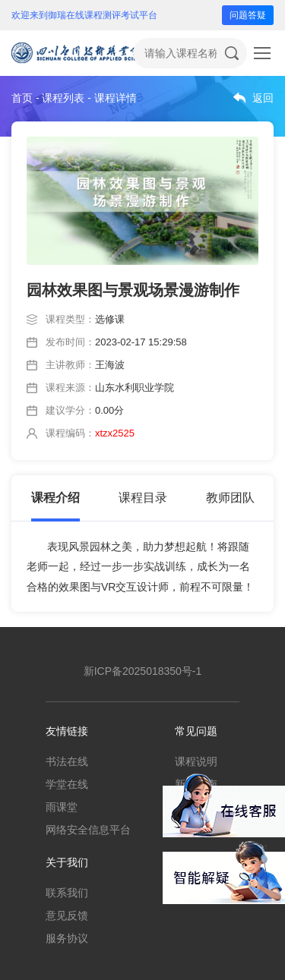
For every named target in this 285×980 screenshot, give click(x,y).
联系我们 (67, 893)
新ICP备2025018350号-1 (143, 671)
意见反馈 (67, 915)
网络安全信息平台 (88, 830)
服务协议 (67, 938)
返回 (263, 98)
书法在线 (67, 761)
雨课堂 (62, 807)
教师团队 (230, 498)
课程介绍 (55, 498)
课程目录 (143, 498)
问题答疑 (248, 15)
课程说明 (196, 761)
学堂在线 (67, 784)
